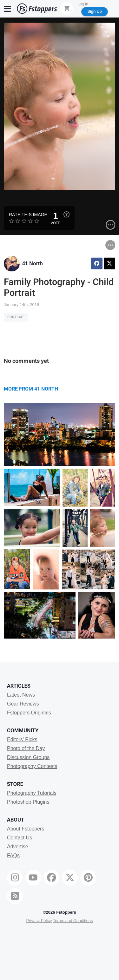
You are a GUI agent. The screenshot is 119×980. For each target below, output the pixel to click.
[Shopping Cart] (67, 8)
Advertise (18, 847)
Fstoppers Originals (29, 713)
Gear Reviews (23, 704)
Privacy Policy (39, 921)
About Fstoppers (26, 829)
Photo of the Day (26, 748)
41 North (33, 263)
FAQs (13, 856)
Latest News (21, 695)
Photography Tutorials (32, 793)
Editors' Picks (22, 739)
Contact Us (20, 838)
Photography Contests (32, 766)
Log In (83, 4)
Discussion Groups (28, 757)
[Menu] (8, 9)
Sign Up (94, 11)
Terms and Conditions (73, 921)
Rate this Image (28, 215)
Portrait (16, 317)
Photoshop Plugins (28, 802)
